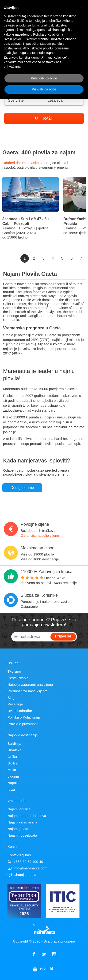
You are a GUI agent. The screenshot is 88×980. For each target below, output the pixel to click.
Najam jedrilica (19, 809)
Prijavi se (63, 636)
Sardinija (14, 743)
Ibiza (11, 789)
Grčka (12, 757)
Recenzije (15, 704)
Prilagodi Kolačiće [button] (44, 78)
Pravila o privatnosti (23, 724)
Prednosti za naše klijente (28, 691)
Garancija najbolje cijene (40, 535)
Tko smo (14, 671)
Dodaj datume (22, 488)
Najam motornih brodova (27, 816)
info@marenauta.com (27, 868)
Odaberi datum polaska (21, 163)
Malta (12, 770)
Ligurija (13, 776)
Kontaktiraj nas (19, 855)
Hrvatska (14, 750)
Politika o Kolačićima (24, 717)
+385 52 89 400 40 (25, 862)
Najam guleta (18, 829)
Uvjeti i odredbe (20, 711)
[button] (82, 7)
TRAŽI (43, 118)
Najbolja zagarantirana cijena (30, 684)
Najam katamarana (22, 822)
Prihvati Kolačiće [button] (44, 89)
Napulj (13, 783)
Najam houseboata (22, 835)
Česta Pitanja (18, 678)
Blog (11, 698)
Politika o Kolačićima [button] (48, 34)
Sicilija (13, 763)
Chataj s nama (22, 875)
